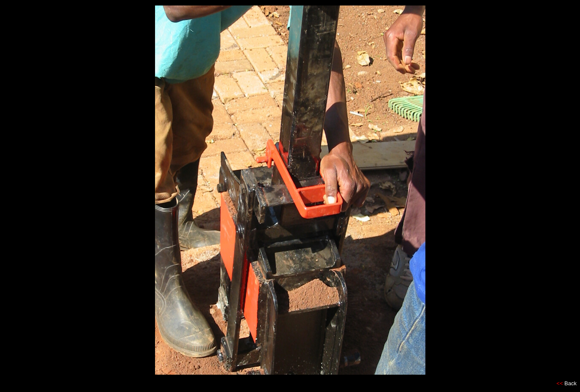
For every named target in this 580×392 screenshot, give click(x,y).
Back (570, 383)
